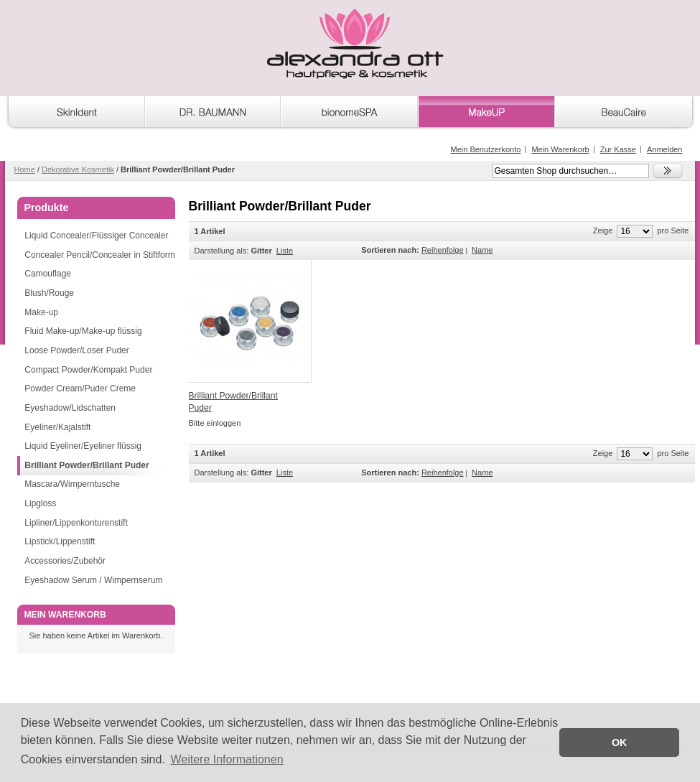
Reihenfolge (443, 250)
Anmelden (665, 149)
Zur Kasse (618, 149)
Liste (285, 251)
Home (25, 169)
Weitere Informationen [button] (227, 759)
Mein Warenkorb (560, 149)
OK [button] (620, 743)
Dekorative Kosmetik (78, 169)
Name (482, 250)
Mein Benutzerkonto (485, 149)
